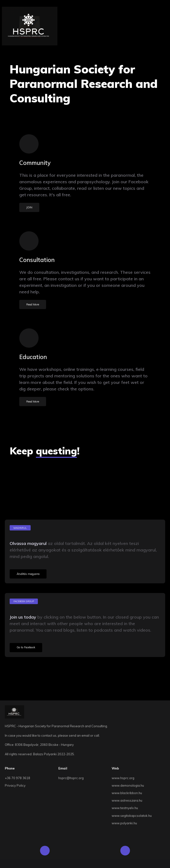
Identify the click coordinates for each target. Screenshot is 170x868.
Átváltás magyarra (28, 574)
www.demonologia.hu (128, 785)
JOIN (29, 207)
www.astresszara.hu (127, 800)
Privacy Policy (15, 785)
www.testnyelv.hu (125, 808)
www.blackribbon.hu (127, 793)
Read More (33, 304)
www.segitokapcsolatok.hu (132, 816)
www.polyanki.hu (124, 823)
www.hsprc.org (123, 778)
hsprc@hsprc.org (71, 778)
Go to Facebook (26, 647)
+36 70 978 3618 (17, 778)
